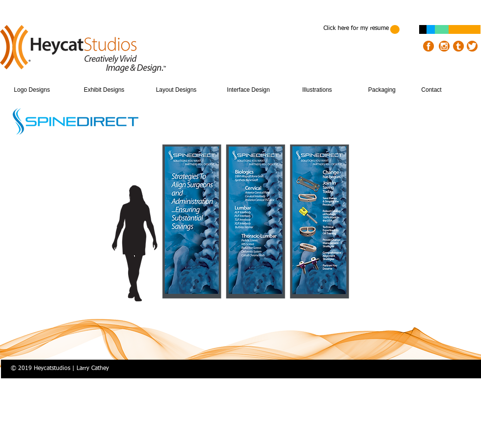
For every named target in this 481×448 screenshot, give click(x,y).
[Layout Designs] (176, 90)
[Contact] (431, 90)
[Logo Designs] (32, 90)
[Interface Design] (248, 90)
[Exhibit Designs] (104, 90)
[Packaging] (382, 90)
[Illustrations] (317, 90)
